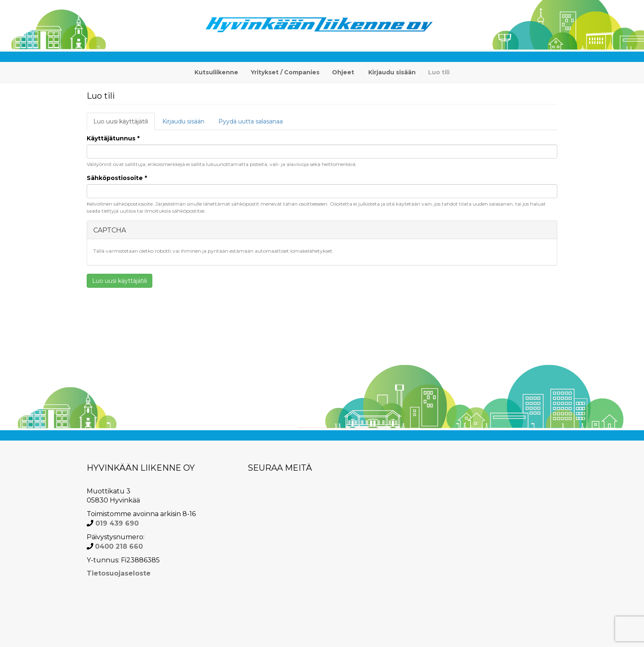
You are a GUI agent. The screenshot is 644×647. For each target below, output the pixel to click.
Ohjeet (343, 72)
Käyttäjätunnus (113, 138)
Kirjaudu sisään (392, 72)
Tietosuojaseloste (119, 573)
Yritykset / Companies (285, 72)
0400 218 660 (119, 546)
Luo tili (439, 72)
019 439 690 (116, 523)
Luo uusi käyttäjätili (124, 124)
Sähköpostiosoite (117, 178)
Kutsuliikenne (216, 72)
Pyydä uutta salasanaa (251, 121)
